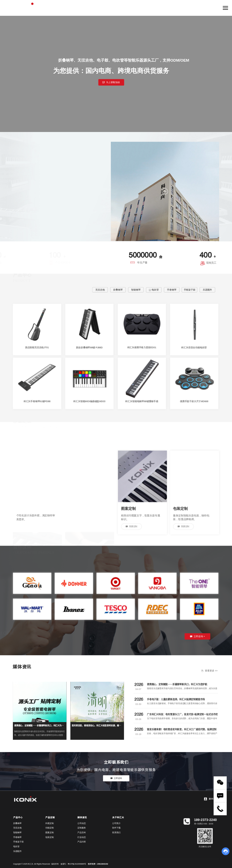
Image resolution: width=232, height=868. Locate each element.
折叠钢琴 (118, 290)
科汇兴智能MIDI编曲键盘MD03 (89, 401)
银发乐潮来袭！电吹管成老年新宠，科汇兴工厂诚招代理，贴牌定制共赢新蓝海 (182, 731)
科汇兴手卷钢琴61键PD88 (37, 401)
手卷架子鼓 (190, 290)
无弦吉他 (100, 290)
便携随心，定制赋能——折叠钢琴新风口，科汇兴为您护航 (177, 684)
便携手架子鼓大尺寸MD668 (194, 401)
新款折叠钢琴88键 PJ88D (89, 347)
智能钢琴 (136, 290)
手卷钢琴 (172, 290)
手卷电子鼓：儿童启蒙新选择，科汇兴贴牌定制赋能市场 (176, 699)
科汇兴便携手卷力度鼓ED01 (142, 347)
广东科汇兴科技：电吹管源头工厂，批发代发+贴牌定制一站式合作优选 (182, 716)
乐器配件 (207, 290)
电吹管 (154, 290)
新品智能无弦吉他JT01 (37, 347)
